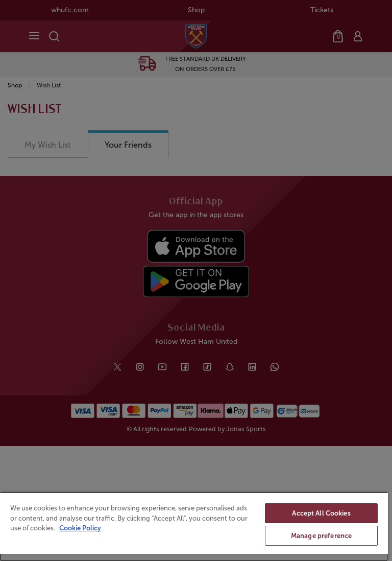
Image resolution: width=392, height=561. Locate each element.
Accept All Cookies (321, 513)
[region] (194, 527)
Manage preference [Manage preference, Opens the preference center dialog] (321, 536)
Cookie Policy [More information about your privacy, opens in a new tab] (80, 528)
